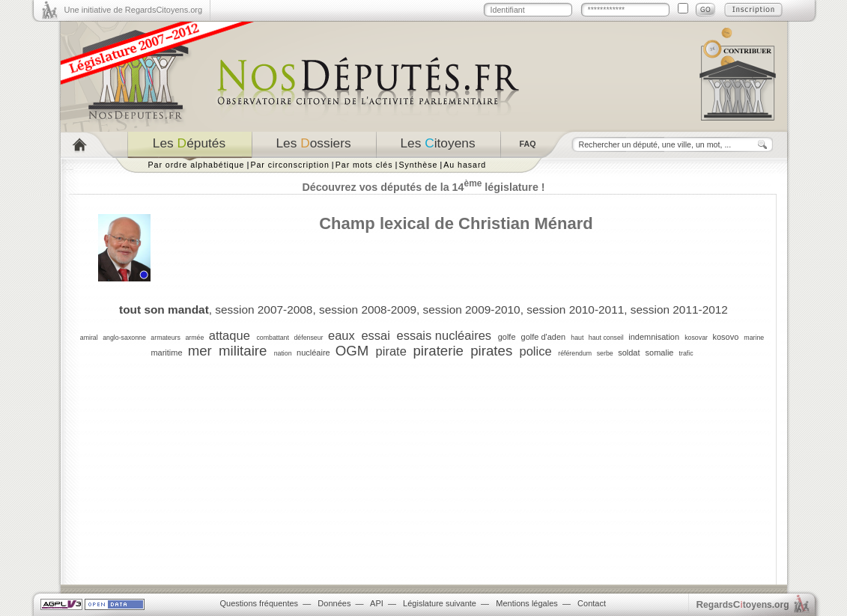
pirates (491, 351)
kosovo (725, 337)
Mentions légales (527, 603)
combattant (273, 338)
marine (754, 338)
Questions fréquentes (259, 603)
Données (334, 603)
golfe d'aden (544, 337)
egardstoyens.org (743, 604)
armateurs (166, 338)
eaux (341, 335)
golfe (507, 337)
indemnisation (654, 337)
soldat (629, 353)
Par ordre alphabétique (197, 165)
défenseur (308, 338)
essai (376, 335)
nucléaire (313, 353)
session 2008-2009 (368, 309)
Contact (592, 603)
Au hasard (465, 165)
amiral (89, 338)
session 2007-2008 (264, 309)
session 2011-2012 (679, 309)
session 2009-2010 (472, 309)
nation (283, 353)
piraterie (438, 351)
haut (577, 338)
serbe (605, 353)
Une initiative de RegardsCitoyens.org (134, 10)
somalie (660, 353)
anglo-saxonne (124, 338)
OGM (352, 351)
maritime (166, 353)
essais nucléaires (444, 335)
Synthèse (418, 165)
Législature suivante (440, 603)
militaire (243, 351)
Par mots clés (364, 165)
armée (194, 338)
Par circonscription (289, 165)
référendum (575, 353)
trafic (686, 353)
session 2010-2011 (575, 309)
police (535, 351)
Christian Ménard (526, 223)
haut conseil (606, 338)
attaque (230, 335)
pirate (391, 351)
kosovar (696, 338)
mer (200, 351)
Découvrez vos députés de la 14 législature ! (423, 187)
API (377, 603)
